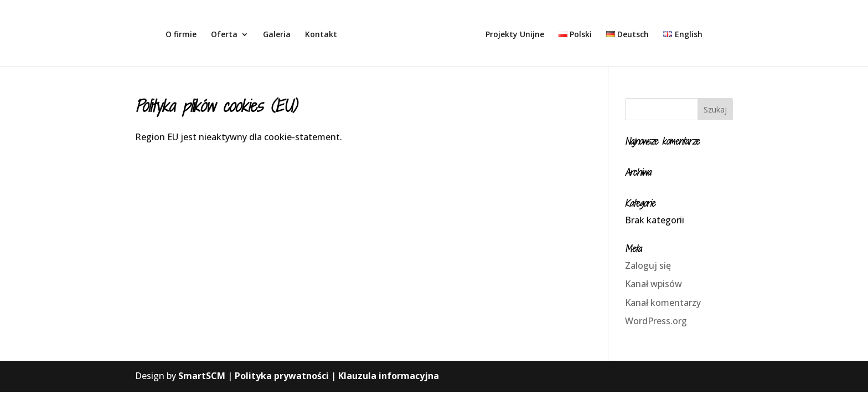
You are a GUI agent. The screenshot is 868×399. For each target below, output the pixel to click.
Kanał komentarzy (663, 303)
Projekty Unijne (515, 35)
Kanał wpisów (653, 284)
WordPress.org (656, 321)
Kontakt (321, 35)
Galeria (277, 35)
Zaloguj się (648, 265)
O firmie (181, 35)
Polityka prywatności (282, 376)
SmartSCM (202, 376)
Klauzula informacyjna (389, 376)
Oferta (224, 35)
